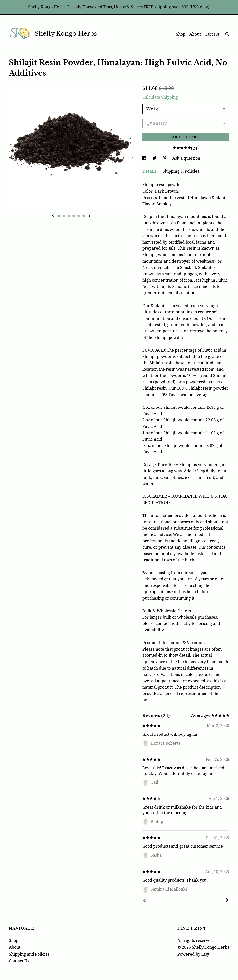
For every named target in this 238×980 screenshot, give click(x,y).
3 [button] (69, 216)
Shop (181, 34)
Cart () (212, 34)
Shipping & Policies (181, 171)
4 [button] (74, 216)
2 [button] (64, 216)
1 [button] (59, 216)
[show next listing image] (90, 216)
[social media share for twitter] (155, 158)
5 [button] (79, 216)
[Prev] (144, 901)
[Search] (227, 35)
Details (150, 171)
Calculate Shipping (160, 97)
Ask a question (186, 158)
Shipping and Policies (29, 954)
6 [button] (84, 216)
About (195, 34)
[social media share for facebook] (145, 158)
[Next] (227, 901)
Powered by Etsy (193, 954)
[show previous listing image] (53, 216)
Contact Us (19, 961)
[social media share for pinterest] (165, 158)
